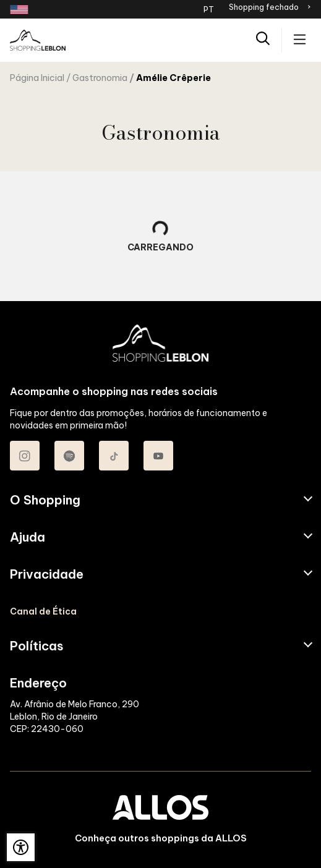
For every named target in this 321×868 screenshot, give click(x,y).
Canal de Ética (43, 611)
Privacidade (47, 574)
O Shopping (45, 500)
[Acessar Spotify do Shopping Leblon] (69, 456)
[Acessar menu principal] (300, 40)
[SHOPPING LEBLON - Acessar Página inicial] (38, 40)
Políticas (37, 646)
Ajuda (28, 537)
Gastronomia (100, 78)
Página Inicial (37, 78)
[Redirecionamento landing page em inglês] (19, 10)
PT (209, 9)
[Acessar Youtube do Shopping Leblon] (158, 456)
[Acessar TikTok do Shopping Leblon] (114, 456)
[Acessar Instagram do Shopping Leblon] (25, 456)
